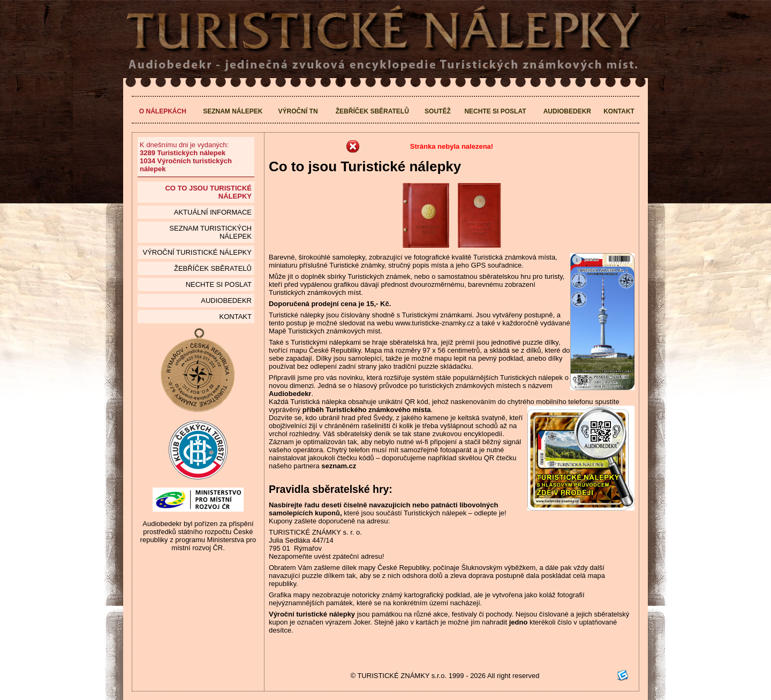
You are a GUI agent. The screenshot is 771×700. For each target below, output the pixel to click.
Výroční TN (298, 111)
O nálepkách (163, 111)
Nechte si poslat (495, 111)
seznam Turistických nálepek (210, 232)
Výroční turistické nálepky (197, 252)
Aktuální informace (213, 212)
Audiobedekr (567, 111)
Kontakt (619, 111)
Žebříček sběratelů (372, 111)
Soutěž (438, 111)
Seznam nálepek (233, 111)
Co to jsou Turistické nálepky (208, 192)
